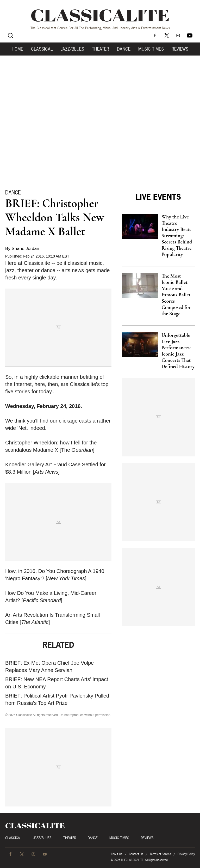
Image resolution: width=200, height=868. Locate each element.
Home (17, 49)
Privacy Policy (186, 854)
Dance (124, 49)
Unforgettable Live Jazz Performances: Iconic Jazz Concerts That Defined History (178, 351)
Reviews (180, 49)
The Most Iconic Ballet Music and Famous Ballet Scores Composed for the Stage (176, 295)
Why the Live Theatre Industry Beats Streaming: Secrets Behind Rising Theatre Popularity (177, 236)
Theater (101, 49)
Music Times (151, 49)
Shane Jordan (26, 249)
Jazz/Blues (72, 49)
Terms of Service (160, 854)
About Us (117, 854)
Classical (42, 49)
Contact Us (136, 854)
